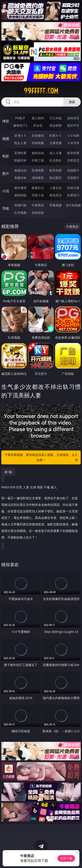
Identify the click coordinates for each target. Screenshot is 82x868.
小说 (6, 191)
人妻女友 (56, 188)
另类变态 (73, 160)
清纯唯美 (38, 178)
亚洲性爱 (20, 153)
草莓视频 (56, 205)
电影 (6, 156)
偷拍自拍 (38, 153)
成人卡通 (56, 153)
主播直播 (56, 143)
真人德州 (38, 118)
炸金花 (38, 125)
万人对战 (56, 118)
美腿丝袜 (20, 178)
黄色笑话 (56, 195)
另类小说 (38, 195)
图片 (6, 173)
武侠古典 (73, 188)
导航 (6, 208)
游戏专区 (73, 118)
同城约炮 (20, 205)
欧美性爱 (73, 153)
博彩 (6, 121)
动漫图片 (73, 170)
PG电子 (20, 118)
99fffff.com (41, 91)
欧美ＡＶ (56, 135)
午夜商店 (38, 205)
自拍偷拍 (38, 135)
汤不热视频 (73, 205)
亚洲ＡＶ (20, 135)
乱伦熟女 (56, 160)
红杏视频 (20, 213)
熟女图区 (56, 178)
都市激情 (20, 188)
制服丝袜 (20, 160)
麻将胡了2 (20, 125)
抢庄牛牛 (73, 125)
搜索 (72, 102)
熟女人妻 (20, 143)
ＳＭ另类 (73, 143)
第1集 (8, 472)
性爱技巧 (73, 195)
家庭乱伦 (38, 188)
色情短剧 (38, 213)
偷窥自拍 (20, 170)
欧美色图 (56, 170)
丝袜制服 (38, 143)
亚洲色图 (38, 170)
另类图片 (73, 178)
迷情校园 (20, 195)
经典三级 (38, 160)
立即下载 (66, 858)
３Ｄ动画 (73, 135)
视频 (6, 139)
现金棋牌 (56, 125)
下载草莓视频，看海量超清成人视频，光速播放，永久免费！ (42, 458)
